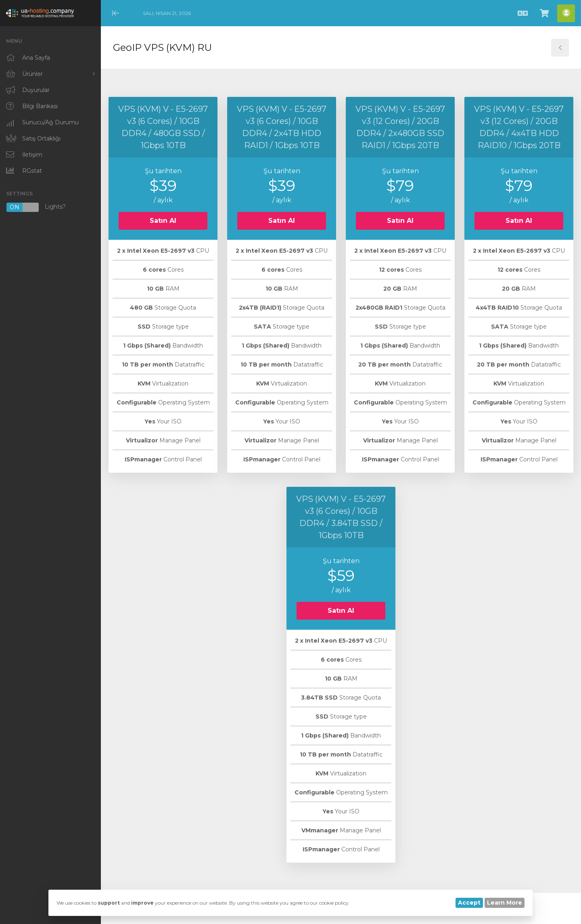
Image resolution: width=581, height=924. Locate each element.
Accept (469, 903)
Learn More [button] (505, 903)
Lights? (36, 207)
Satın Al (163, 221)
